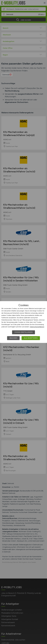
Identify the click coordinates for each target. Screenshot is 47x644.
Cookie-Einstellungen (23, 332)
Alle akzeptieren (31, 338)
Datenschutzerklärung (37, 327)
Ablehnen (13, 338)
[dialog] (23, 322)
